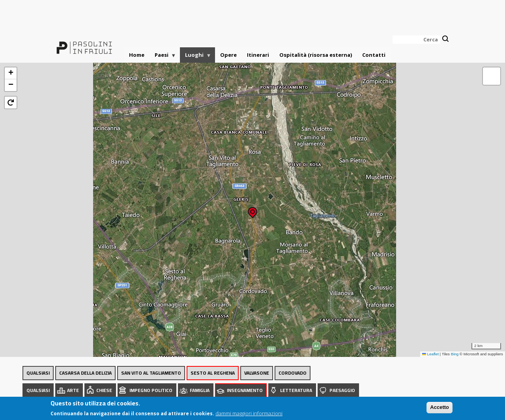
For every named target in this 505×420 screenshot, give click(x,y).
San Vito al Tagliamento (151, 373)
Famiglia (200, 390)
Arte (73, 390)
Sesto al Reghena (213, 373)
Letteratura (296, 390)
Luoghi (196, 57)
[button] (252, 210)
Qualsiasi (38, 373)
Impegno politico (151, 390)
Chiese (104, 390)
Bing (455, 354)
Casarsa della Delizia (85, 373)
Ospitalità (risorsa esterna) (316, 55)
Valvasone (257, 373)
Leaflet (430, 354)
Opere (228, 55)
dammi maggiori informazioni (249, 414)
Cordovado (293, 373)
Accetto (440, 409)
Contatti (374, 55)
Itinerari (258, 55)
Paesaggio (342, 390)
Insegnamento (245, 390)
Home (137, 55)
